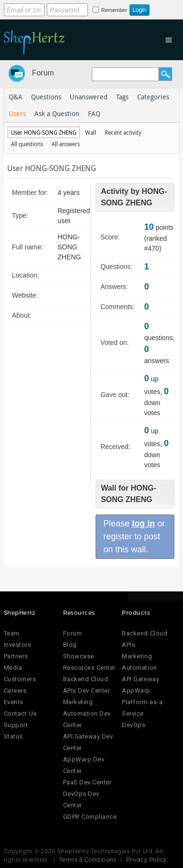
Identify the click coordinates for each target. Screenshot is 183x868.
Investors (18, 645)
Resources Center (89, 668)
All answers (66, 144)
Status (13, 736)
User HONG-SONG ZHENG (44, 132)
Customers (20, 679)
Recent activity (123, 132)
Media (13, 668)
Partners (16, 656)
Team (12, 633)
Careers (15, 691)
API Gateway (140, 679)
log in (143, 524)
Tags (122, 97)
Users (17, 113)
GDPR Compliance (90, 817)
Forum (43, 73)
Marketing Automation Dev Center (87, 713)
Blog (70, 645)
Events (14, 702)
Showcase (79, 656)
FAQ (94, 113)
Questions (46, 97)
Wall (91, 132)
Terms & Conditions (88, 859)
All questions (27, 144)
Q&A (16, 97)
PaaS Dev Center (87, 782)
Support (16, 725)
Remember (114, 10)
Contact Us (20, 713)
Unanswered (89, 97)
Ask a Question (57, 113)
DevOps (134, 725)
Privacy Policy (146, 859)
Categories (153, 97)
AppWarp (136, 691)
